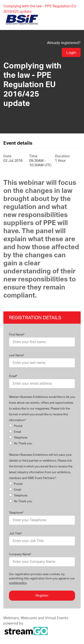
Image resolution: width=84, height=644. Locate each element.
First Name (16, 334)
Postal (16, 426)
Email (13, 376)
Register (42, 595)
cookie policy (18, 583)
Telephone (18, 437)
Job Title (15, 533)
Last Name (16, 355)
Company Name (19, 554)
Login (71, 52)
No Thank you (20, 443)
